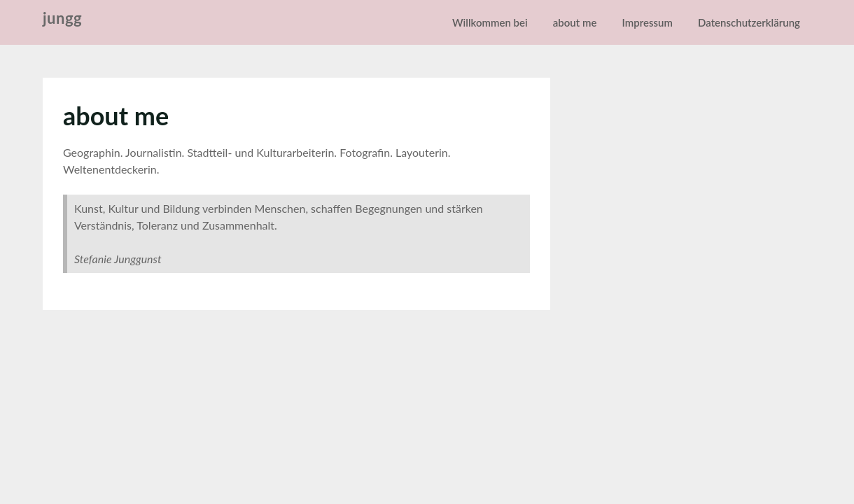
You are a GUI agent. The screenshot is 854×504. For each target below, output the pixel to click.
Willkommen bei (490, 22)
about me (575, 22)
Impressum (647, 22)
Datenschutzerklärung (749, 22)
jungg (62, 18)
